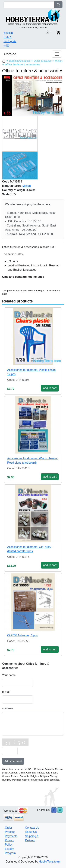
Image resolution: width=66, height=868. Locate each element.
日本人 (8, 37)
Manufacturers (12, 186)
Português (10, 41)
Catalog (10, 54)
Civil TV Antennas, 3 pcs (22, 635)
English (8, 33)
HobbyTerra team (50, 862)
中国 (6, 45)
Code (6, 182)
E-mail (6, 692)
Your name (9, 675)
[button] (44, 32)
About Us (31, 832)
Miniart (59, 61)
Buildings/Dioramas (20, 61)
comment (8, 708)
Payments (11, 836)
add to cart (50, 388)
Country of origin (14, 190)
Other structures (43, 61)
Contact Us (32, 828)
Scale (6, 194)
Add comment (13, 761)
